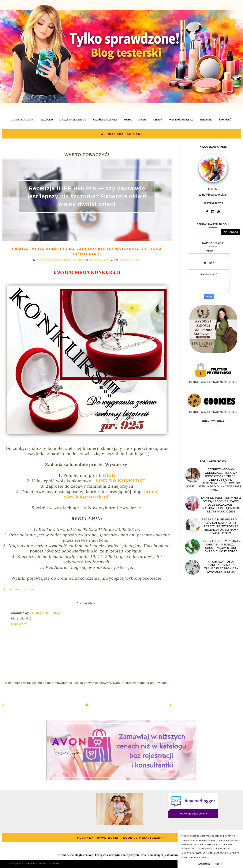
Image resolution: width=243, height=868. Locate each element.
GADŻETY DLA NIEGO (73, 120)
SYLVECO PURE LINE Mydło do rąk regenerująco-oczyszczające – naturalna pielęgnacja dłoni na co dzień (221, 505)
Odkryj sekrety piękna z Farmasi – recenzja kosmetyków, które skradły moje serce (221, 546)
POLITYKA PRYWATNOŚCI (98, 838)
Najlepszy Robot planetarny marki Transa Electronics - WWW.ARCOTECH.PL (221, 567)
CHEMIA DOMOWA (23, 120)
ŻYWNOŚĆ (225, 120)
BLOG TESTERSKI (39, 864)
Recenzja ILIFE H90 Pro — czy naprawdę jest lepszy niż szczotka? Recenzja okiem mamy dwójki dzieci (87, 196)
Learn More (204, 864)
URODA (158, 120)
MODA (128, 120)
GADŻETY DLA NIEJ (105, 120)
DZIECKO (47, 120)
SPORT (142, 120)
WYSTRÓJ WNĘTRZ (181, 120)
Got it (219, 864)
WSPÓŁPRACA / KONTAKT (121, 134)
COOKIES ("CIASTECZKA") (144, 838)
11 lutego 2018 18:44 (45, 613)
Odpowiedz (19, 624)
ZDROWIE (206, 120)
